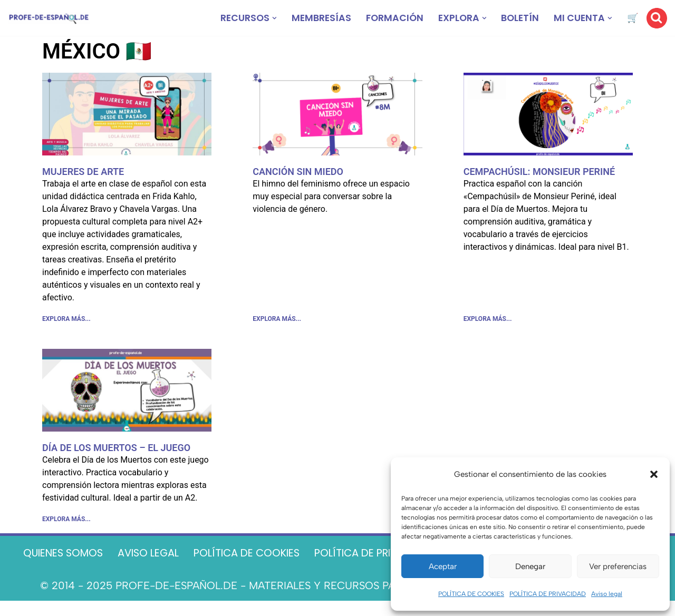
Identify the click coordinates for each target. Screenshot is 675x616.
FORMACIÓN (391, 18)
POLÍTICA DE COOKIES (471, 594)
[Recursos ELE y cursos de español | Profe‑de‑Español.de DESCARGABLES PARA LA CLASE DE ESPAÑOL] (49, 18)
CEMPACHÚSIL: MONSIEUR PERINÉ (539, 172)
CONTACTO (337, 571)
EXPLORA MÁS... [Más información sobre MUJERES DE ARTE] (66, 320)
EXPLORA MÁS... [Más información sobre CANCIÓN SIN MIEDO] (277, 320)
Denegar (530, 566)
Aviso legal (607, 594)
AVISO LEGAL (176, 553)
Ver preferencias (618, 566)
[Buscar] (657, 18)
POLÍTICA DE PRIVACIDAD (548, 594)
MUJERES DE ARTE (83, 172)
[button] (654, 474)
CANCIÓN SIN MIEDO (298, 172)
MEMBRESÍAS (316, 18)
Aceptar (443, 566)
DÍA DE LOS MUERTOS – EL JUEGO (116, 449)
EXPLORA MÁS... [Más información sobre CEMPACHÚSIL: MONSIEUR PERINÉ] (488, 320)
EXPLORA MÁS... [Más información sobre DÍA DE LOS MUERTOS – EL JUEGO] (66, 521)
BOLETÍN (519, 18)
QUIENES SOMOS (86, 553)
